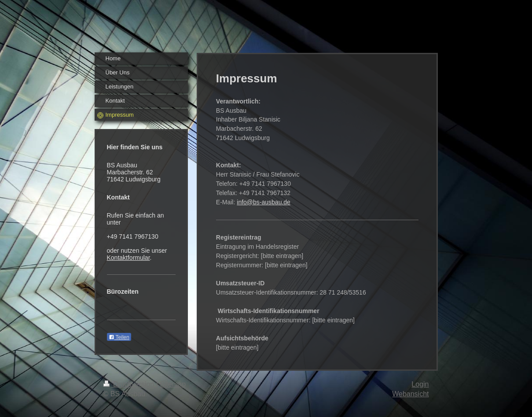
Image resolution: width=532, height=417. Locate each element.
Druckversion (130, 384)
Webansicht (410, 394)
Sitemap (173, 384)
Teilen (119, 337)
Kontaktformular (128, 258)
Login (420, 384)
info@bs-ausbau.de (264, 202)
